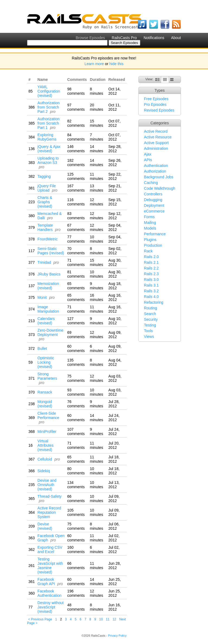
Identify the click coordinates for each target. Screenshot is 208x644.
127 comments (76, 321)
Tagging (44, 176)
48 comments (76, 607)
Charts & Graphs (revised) (45, 202)
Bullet (42, 348)
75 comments (76, 378)
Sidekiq (44, 471)
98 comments (76, 91)
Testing (150, 325)
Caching (151, 183)
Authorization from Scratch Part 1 (48, 123)
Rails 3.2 (151, 291)
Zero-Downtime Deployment (50, 332)
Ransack (45, 392)
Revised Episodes (159, 110)
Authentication (156, 166)
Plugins (150, 240)
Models (150, 228)
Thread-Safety (49, 496)
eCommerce (154, 211)
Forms (149, 217)
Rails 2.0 (151, 257)
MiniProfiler (47, 432)
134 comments (76, 485)
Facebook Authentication (49, 593)
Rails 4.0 (151, 297)
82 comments (76, 123)
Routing (151, 308)
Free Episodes (156, 99)
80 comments (76, 471)
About (176, 38)
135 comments (76, 362)
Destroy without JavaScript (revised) (50, 607)
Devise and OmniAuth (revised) (47, 485)
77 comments (76, 239)
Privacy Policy (117, 636)
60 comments (76, 348)
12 (114, 619)
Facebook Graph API (46, 582)
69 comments (76, 335)
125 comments (76, 176)
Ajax (148, 154)
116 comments (76, 202)
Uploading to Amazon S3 (48, 160)
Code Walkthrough (160, 188)
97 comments (76, 107)
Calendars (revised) (46, 321)
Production (153, 245)
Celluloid (45, 459)
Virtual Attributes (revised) (45, 445)
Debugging (153, 200)
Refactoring (154, 302)
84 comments (76, 137)
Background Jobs (159, 177)
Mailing (150, 223)
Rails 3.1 (151, 285)
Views (149, 337)
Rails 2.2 (151, 268)
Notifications (154, 38)
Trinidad (44, 262)
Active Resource (158, 137)
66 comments (76, 499)
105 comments (76, 512)
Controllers (153, 194)
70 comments (76, 251)
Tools (149, 331)
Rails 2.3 (151, 274)
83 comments (76, 216)
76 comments (76, 404)
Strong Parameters (47, 376)
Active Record (156, 131)
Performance (155, 234)
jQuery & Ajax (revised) (49, 149)
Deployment (154, 205)
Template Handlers (45, 227)
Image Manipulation (48, 309)
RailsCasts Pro (124, 38)
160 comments (76, 550)
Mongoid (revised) (45, 404)
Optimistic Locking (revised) (46, 362)
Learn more (94, 64)
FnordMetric (48, 239)
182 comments (76, 163)
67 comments (76, 227)
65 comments (76, 286)
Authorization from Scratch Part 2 (48, 107)
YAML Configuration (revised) (49, 91)
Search (150, 314)
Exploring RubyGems (47, 137)
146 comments (76, 149)
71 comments (76, 262)
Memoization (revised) (48, 286)
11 (108, 619)
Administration (156, 148)
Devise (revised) (45, 526)
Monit (42, 297)
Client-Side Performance (48, 415)
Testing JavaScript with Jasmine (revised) (50, 566)
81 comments (76, 274)
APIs (148, 160)
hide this (116, 64)
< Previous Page (40, 619)
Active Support (156, 143)
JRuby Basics (49, 274)
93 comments (76, 392)
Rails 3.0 (151, 280)
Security (151, 319)
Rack (148, 251)
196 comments (76, 593)
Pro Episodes (155, 104)
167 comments (76, 188)
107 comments (76, 432)
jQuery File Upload (47, 188)
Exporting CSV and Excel (50, 550)
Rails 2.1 (151, 262)
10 (101, 619)
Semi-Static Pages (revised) (51, 251)
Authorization (155, 171)
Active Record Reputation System (49, 512)
